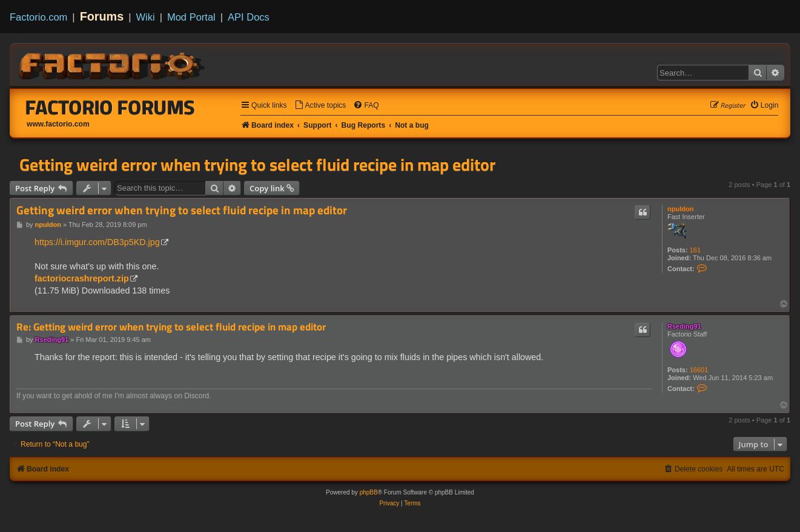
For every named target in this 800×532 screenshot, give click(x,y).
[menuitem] (320, 106)
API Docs (249, 17)
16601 (699, 370)
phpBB (369, 492)
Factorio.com (38, 17)
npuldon (680, 209)
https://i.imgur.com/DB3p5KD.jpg (97, 242)
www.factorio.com (58, 124)
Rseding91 (684, 326)
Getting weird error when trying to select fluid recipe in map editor (257, 165)
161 (695, 250)
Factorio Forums (110, 107)
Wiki (146, 17)
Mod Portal (191, 17)
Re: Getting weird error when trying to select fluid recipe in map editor (171, 327)
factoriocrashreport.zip (82, 278)
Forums (102, 16)
